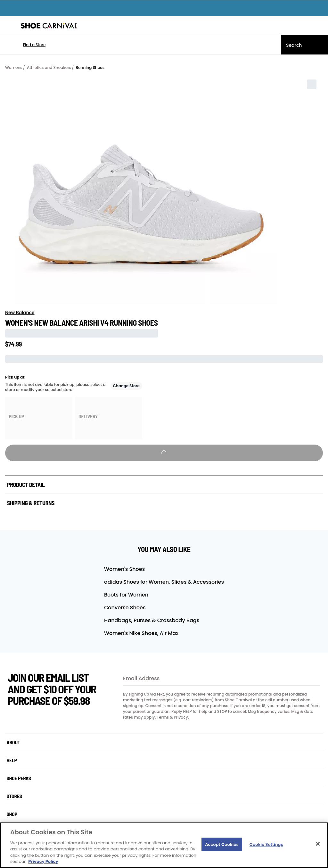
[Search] (304, 45)
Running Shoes (90, 67)
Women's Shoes (124, 569)
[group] (39, 418)
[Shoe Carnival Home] (49, 26)
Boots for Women (126, 595)
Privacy (181, 717)
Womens (14, 67)
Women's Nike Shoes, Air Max (141, 633)
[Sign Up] (313, 679)
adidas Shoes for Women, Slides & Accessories (164, 582)
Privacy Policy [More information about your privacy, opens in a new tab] (43, 861)
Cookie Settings (266, 844)
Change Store (127, 386)
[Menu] (10, 26)
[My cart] (320, 26)
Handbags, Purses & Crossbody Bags (152, 620)
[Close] (318, 844)
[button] (25, 45)
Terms (163, 717)
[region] (164, 845)
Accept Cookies (222, 844)
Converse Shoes (125, 608)
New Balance (20, 313)
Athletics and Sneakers (49, 67)
